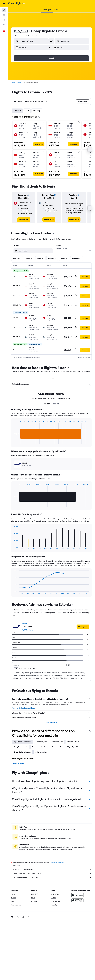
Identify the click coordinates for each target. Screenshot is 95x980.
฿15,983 (21, 31)
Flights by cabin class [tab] (75, 747)
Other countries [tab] (41, 752)
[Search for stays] (4, 15)
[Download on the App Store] (78, 903)
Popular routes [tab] (57, 747)
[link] (24, 220)
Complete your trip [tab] (21, 747)
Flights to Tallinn (18, 763)
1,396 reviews (28, 630)
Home (13, 82)
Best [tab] (27, 111)
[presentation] (69, 31)
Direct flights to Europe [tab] (22, 752)
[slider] (90, 252)
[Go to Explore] (4, 25)
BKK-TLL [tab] (51, 379)
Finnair (25, 623)
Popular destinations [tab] (40, 747)
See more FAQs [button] (51, 722)
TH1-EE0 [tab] (47, 404)
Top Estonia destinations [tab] (23, 742)
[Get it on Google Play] (78, 897)
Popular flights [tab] (57, 742)
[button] (4, 3)
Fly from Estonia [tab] (73, 742)
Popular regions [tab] (42, 742)
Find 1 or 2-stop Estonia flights (25, 708)
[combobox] (41, 36)
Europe (19, 82)
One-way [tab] (37, 111)
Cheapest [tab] (17, 111)
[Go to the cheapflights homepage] (16, 3)
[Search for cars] (4, 20)
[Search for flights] (4, 10)
